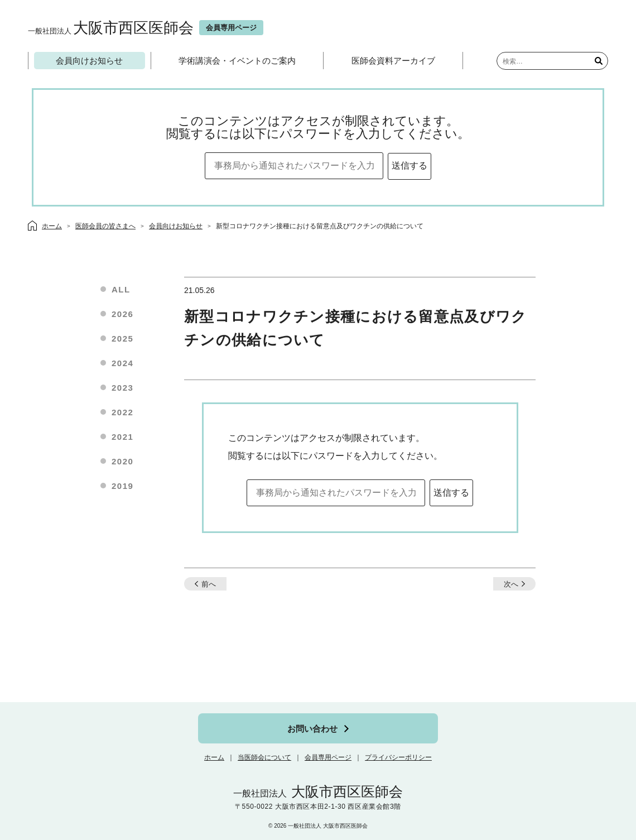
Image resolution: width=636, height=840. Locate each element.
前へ (209, 584)
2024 (122, 363)
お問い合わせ (312, 729)
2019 (122, 486)
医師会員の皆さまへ (105, 226)
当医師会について (264, 757)
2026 (122, 314)
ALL (121, 289)
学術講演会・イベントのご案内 (237, 61)
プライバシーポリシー (398, 757)
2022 (122, 412)
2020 (122, 461)
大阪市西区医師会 (111, 28)
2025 (122, 339)
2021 (122, 437)
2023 (122, 388)
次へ (511, 584)
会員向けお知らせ (89, 61)
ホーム (214, 757)
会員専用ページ (328, 757)
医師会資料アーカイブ (393, 61)
